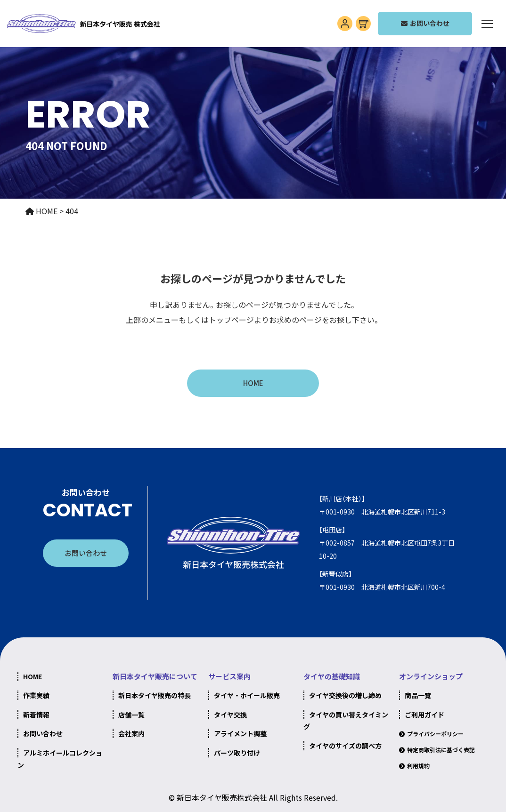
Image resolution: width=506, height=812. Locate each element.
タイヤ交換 (230, 715)
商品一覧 (418, 695)
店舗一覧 (131, 715)
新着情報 (36, 715)
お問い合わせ (86, 553)
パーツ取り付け (237, 753)
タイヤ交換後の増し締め (345, 695)
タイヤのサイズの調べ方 (345, 746)
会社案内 (131, 733)
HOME (253, 383)
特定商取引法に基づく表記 (441, 750)
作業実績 (36, 695)
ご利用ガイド (424, 715)
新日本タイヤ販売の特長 (155, 695)
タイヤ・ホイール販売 (247, 695)
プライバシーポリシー (435, 734)
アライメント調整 (240, 733)
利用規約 (418, 766)
